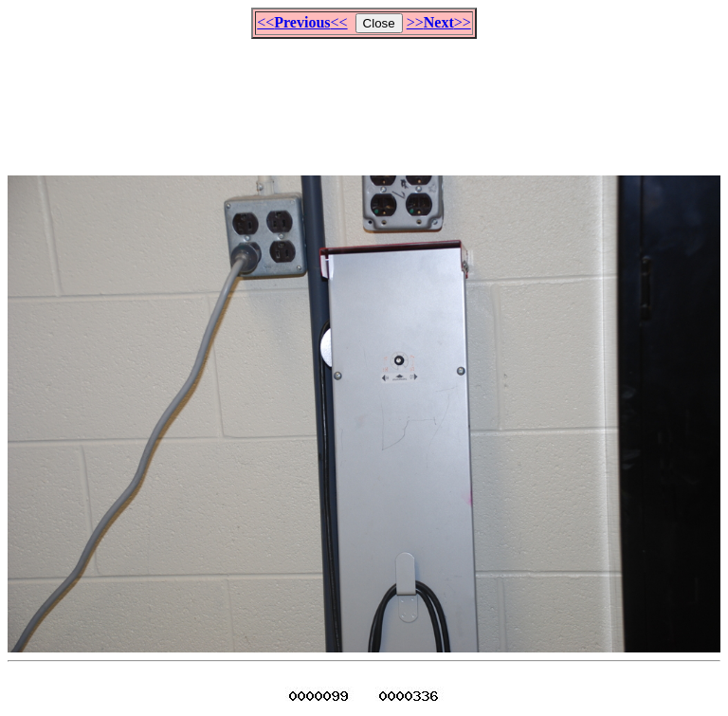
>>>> (439, 22)
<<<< (302, 22)
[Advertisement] (364, 99)
